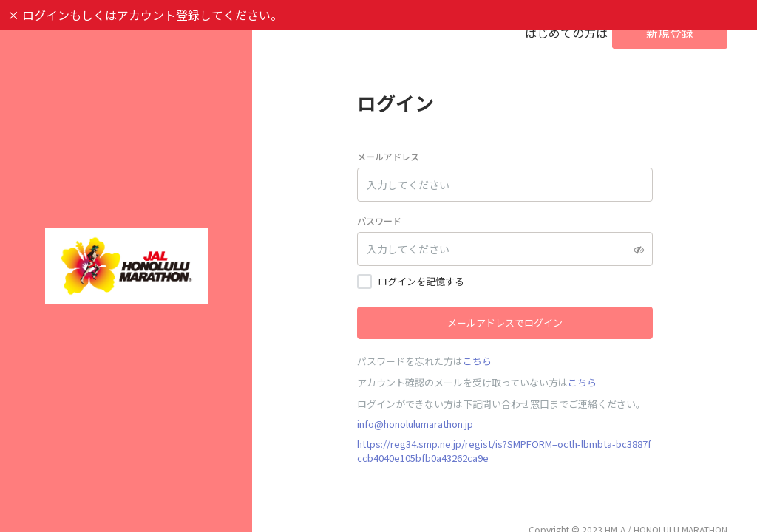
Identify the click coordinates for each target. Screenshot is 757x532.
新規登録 (670, 33)
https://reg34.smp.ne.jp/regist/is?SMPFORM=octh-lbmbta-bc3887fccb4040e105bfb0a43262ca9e (504, 451)
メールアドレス (388, 156)
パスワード (379, 221)
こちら (477, 361)
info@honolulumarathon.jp (415, 424)
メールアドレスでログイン (505, 323)
